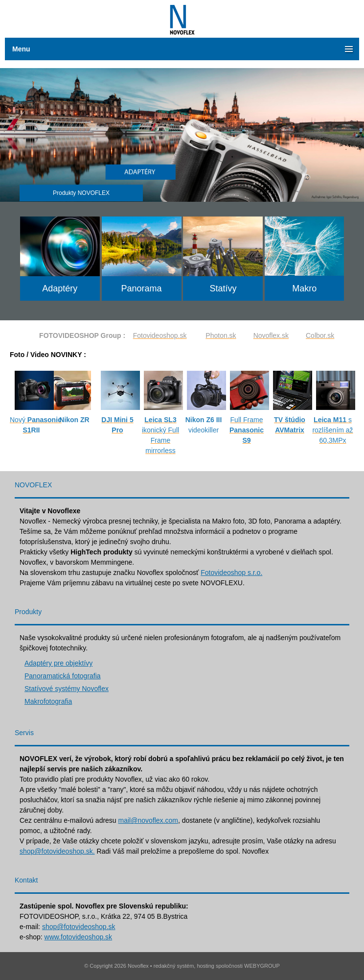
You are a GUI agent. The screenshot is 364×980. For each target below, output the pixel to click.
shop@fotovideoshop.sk (79, 927)
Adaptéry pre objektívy (58, 663)
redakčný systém (174, 966)
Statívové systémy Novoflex (67, 689)
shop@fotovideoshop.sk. (57, 851)
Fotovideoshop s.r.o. (231, 573)
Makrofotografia (48, 701)
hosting (205, 966)
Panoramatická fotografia (63, 676)
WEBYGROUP (262, 966)
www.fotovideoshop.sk (79, 937)
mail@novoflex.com (148, 820)
